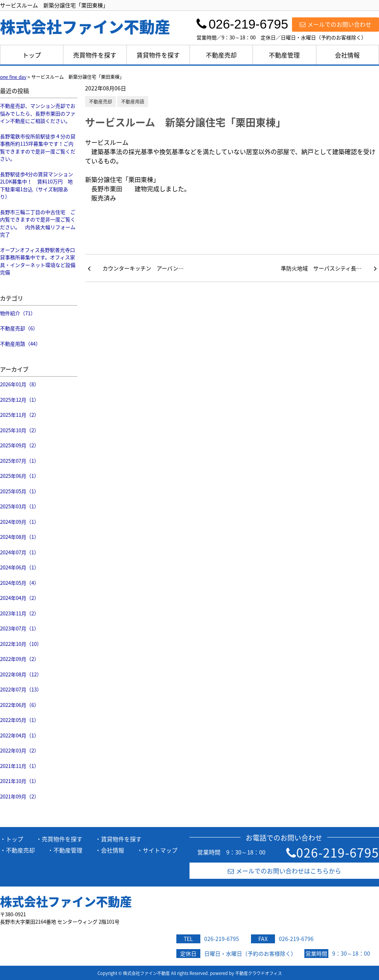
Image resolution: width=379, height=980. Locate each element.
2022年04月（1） (20, 735)
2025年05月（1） (20, 491)
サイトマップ (160, 850)
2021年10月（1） (20, 781)
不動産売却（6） (19, 328)
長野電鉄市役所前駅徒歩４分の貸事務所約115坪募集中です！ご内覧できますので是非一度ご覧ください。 (38, 148)
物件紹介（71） (18, 313)
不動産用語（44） (20, 344)
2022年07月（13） (21, 689)
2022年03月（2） (20, 750)
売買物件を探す (95, 55)
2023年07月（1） (20, 628)
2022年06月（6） (20, 705)
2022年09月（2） (20, 659)
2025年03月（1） (20, 506)
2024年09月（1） (20, 522)
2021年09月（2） (20, 796)
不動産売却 (221, 55)
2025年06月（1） (20, 476)
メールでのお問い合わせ (335, 24)
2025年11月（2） (20, 415)
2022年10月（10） (21, 644)
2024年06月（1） (20, 567)
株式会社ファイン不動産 (66, 901)
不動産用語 (133, 102)
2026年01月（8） (20, 384)
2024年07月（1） (20, 552)
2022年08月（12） (21, 674)
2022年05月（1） (20, 720)
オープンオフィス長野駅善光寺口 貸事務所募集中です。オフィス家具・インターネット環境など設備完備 (38, 261)
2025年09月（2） (20, 445)
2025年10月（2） (20, 430)
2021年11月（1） (20, 766)
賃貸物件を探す (158, 55)
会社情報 (347, 55)
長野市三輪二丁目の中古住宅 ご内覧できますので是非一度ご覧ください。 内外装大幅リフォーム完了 (38, 223)
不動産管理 (284, 55)
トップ (32, 55)
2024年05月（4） (20, 583)
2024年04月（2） (20, 598)
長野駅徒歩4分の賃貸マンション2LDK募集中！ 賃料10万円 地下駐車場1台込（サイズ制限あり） (37, 185)
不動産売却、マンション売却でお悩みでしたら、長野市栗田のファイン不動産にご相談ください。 (38, 113)
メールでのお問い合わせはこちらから (284, 871)
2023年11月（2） (20, 613)
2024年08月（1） (20, 537)
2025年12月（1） (20, 400)
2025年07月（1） (20, 461)
